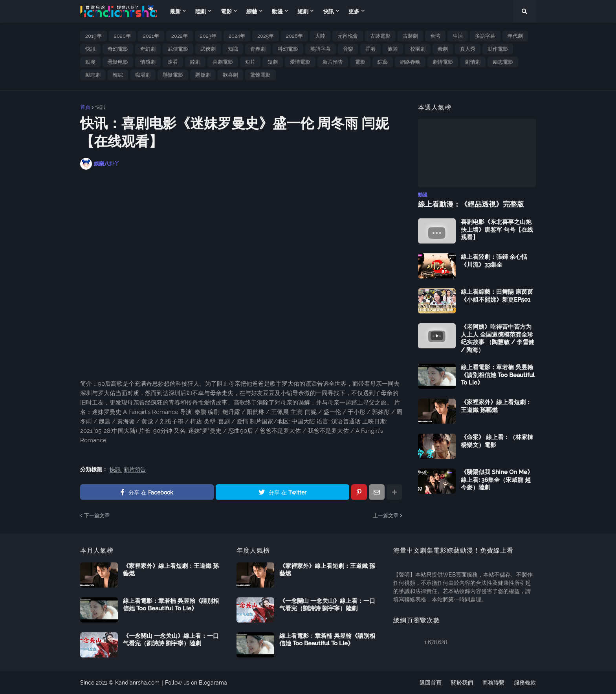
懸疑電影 (173, 75)
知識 (233, 49)
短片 (250, 62)
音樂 (348, 49)
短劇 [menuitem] (303, 11)
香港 (370, 49)
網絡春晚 (410, 62)
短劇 (273, 62)
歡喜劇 (230, 75)
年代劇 (515, 36)
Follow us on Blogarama (196, 683)
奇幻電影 (118, 49)
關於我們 (462, 683)
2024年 (237, 36)
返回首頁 (431, 683)
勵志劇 (93, 75)
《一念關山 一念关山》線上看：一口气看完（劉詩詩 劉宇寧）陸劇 (171, 640)
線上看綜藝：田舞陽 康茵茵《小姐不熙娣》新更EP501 (497, 296)
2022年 (180, 36)
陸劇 (195, 62)
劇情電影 (443, 62)
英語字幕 (321, 49)
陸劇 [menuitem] (201, 11)
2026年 (294, 36)
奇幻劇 (148, 49)
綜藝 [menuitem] (252, 11)
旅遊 (393, 49)
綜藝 (383, 62)
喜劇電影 (223, 62)
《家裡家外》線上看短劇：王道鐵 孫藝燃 (496, 406)
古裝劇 (410, 36)
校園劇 (418, 49)
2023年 (208, 36)
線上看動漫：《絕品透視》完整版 (471, 204)
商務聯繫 (493, 683)
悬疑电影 (118, 62)
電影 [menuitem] (226, 11)
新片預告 (333, 62)
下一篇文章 (97, 515)
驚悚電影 (260, 75)
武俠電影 (178, 49)
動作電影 (498, 49)
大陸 (320, 36)
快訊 (90, 49)
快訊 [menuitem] (328, 11)
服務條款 (525, 683)
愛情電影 (300, 62)
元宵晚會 (348, 36)
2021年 (151, 36)
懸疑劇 (203, 75)
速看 (173, 62)
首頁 (85, 107)
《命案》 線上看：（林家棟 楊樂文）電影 (497, 441)
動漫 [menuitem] (277, 11)
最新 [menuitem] (175, 11)
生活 (458, 36)
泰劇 (443, 49)
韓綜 (118, 75)
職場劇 (143, 75)
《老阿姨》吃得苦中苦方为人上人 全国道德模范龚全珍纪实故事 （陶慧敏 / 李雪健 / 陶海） (498, 338)
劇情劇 (473, 62)
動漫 (90, 62)
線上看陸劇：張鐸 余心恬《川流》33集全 (494, 261)
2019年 (93, 36)
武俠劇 (208, 49)
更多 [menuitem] (354, 11)
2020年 (122, 36)
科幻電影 (288, 49)
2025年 (266, 36)
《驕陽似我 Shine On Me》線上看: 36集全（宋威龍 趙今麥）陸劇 (497, 480)
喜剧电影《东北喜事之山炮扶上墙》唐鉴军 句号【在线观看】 (497, 230)
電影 (360, 62)
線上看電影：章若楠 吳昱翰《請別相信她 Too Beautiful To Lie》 (498, 375)
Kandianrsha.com (137, 683)
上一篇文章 (386, 515)
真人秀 (468, 49)
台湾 (435, 36)
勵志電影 (503, 62)
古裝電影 (380, 36)
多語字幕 (485, 36)
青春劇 (258, 49)
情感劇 (148, 62)
